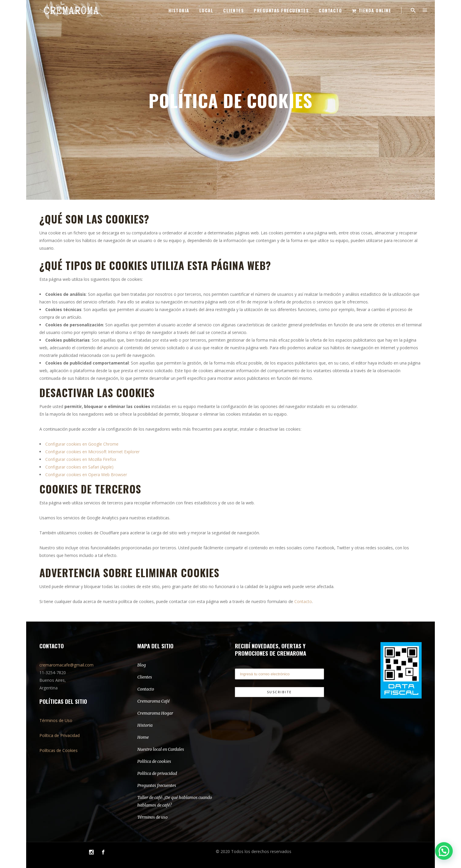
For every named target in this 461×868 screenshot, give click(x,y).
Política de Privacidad (60, 735)
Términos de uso (152, 817)
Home (143, 737)
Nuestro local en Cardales (161, 749)
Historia (145, 725)
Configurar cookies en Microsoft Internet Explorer (92, 452)
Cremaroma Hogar (155, 713)
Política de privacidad (157, 773)
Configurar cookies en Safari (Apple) (79, 467)
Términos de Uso (56, 720)
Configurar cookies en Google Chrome (82, 444)
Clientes (145, 677)
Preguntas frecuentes (157, 785)
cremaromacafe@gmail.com (66, 665)
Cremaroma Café (153, 701)
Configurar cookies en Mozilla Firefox (81, 459)
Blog (142, 665)
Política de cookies (154, 761)
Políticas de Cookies (59, 750)
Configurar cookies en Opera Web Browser (86, 475)
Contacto (303, 601)
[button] (444, 851)
